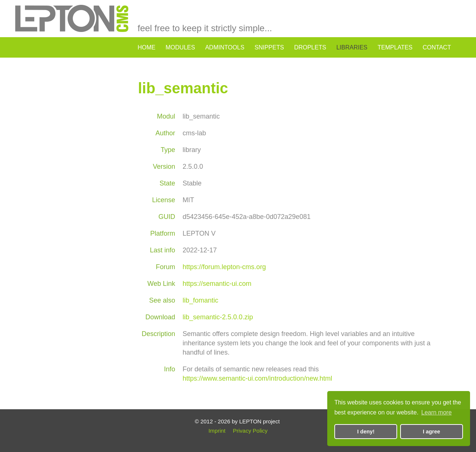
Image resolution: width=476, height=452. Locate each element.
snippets (269, 47)
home (147, 47)
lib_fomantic (200, 300)
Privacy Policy (250, 431)
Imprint (217, 431)
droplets (310, 47)
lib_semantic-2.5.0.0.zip (218, 317)
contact (437, 47)
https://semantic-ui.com (217, 284)
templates (395, 47)
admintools (225, 47)
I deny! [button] (366, 432)
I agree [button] (431, 432)
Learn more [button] (437, 412)
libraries (352, 47)
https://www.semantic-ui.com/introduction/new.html (257, 378)
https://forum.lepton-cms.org (224, 267)
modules (180, 47)
